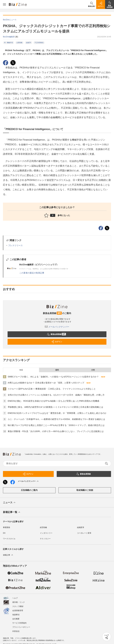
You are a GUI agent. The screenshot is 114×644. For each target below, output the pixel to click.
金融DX (28, 43)
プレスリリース (15, 245)
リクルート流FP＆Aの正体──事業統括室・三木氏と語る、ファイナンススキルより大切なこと (52, 389)
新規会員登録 (56, 334)
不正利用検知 (39, 43)
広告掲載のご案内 (29, 490)
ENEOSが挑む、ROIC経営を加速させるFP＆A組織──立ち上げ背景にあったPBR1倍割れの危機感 (53, 401)
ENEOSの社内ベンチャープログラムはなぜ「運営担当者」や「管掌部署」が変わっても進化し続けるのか (57, 413)
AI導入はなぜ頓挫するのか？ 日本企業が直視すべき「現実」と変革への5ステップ (46, 383)
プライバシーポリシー (21, 627)
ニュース (9, 503)
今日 (21, 370)
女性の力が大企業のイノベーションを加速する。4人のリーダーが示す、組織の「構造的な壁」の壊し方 (56, 395)
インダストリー (46, 533)
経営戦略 (43, 527)
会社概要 (16, 619)
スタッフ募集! (18, 606)
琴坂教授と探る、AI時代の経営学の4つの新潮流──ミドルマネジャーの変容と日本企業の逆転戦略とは (55, 407)
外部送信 (16, 631)
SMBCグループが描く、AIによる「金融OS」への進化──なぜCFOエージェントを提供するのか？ (53, 377)
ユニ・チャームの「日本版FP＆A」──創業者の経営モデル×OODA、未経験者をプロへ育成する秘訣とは (56, 419)
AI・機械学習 (9, 43)
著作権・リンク (19, 602)
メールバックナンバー (57, 327)
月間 (93, 370)
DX (4, 533)
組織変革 (81, 527)
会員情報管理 (18, 611)
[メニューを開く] (4, 4)
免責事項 (16, 615)
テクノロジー (45, 539)
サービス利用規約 (19, 623)
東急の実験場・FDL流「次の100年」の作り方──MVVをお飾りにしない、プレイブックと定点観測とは (56, 431)
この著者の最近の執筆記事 (32, 273)
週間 (57, 370)
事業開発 (7, 527)
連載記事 (8, 555)
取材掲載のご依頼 (85, 490)
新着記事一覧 (12, 512)
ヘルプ (15, 598)
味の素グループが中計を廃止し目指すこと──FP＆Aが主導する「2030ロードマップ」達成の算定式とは (56, 425)
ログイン (57, 342)
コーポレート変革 (84, 533)
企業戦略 (19, 43)
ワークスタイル (9, 539)
